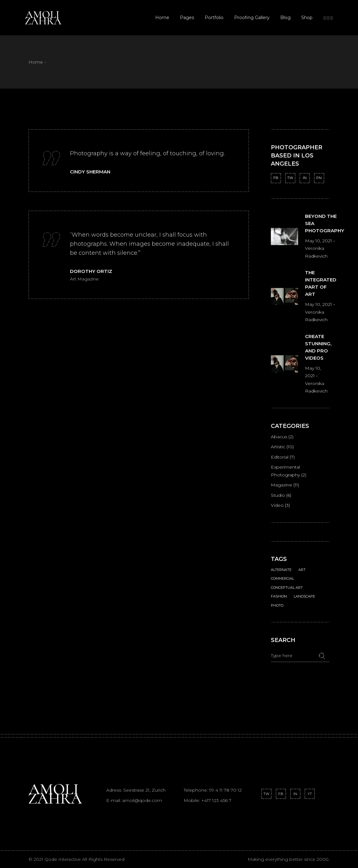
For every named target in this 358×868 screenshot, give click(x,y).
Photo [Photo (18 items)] (277, 605)
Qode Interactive (63, 859)
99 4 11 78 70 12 (225, 790)
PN (319, 178)
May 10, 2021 (319, 241)
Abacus (279, 437)
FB (276, 178)
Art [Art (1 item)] (302, 570)
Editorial (280, 457)
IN (305, 178)
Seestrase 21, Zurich (144, 790)
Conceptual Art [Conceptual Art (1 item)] (287, 588)
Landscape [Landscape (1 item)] (304, 596)
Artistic (278, 447)
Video (277, 505)
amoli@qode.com (142, 800)
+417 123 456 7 (216, 800)
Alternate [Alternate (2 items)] (281, 570)
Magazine (282, 485)
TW (290, 178)
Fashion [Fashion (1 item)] (279, 596)
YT (310, 794)
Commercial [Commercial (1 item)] (282, 578)
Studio (278, 495)
